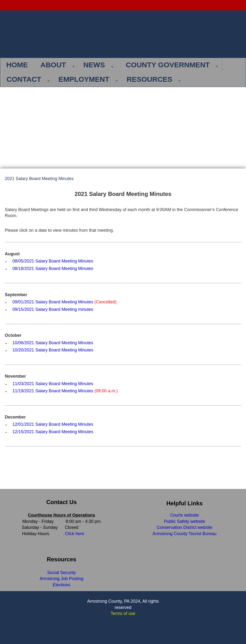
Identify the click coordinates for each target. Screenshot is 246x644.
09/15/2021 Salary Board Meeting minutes (53, 309)
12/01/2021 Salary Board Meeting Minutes (53, 424)
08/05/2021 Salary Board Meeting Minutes (53, 261)
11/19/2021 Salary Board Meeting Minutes (53, 391)
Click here (74, 534)
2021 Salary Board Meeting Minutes (39, 179)
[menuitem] (18, 65)
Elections (61, 585)
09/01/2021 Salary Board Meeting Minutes (53, 302)
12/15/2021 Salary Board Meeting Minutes (53, 432)
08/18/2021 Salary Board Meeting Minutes (53, 269)
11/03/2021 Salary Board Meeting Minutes (53, 384)
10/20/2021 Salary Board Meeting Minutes (53, 350)
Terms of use (123, 613)
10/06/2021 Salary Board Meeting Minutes (53, 343)
